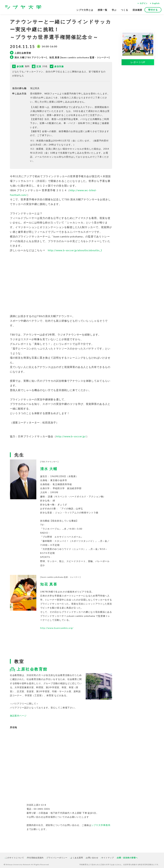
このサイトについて (15, 858)
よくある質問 (77, 858)
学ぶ (114, 10)
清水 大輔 (49, 469)
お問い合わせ (92, 858)
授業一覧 (102, 10)
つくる (125, 10)
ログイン (143, 3)
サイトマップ (108, 858)
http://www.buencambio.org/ (57, 628)
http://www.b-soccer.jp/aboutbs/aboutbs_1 (75, 250)
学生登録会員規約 (35, 858)
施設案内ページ (18, 716)
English (156, 3)
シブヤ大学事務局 (101, 825)
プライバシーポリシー (57, 858)
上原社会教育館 (32, 669)
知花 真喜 (49, 584)
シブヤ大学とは (85, 10)
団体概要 (137, 10)
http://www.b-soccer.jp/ (71, 436)
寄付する (153, 10)
